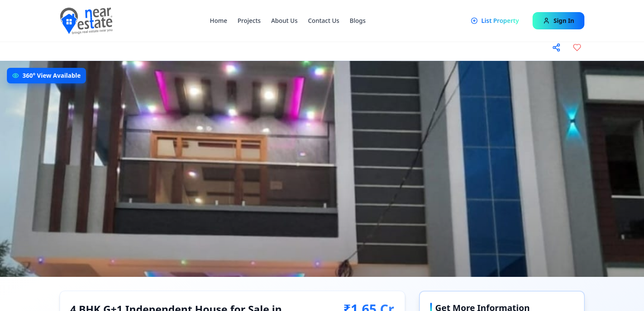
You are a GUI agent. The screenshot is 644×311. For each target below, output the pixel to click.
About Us (284, 21)
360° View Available (52, 75)
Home (219, 21)
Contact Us (324, 21)
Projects (249, 21)
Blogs (358, 21)
